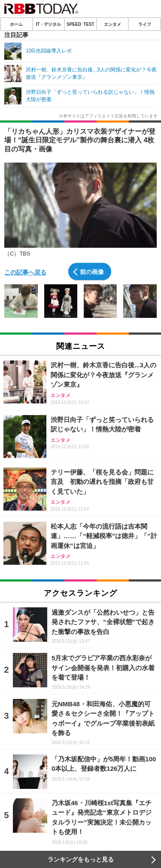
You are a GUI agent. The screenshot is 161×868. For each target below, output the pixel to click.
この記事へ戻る (25, 272)
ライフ (145, 24)
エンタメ (112, 24)
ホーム (16, 24)
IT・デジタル (48, 24)
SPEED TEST (80, 24)
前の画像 (92, 271)
